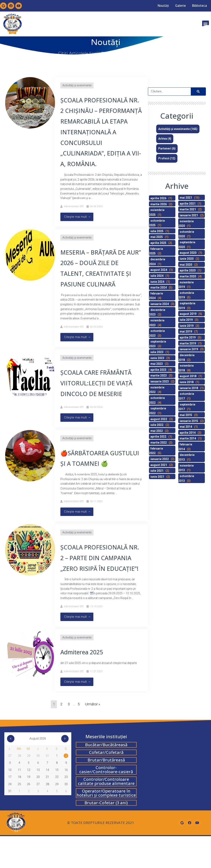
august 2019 (188, 314)
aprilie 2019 (188, 337)
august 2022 (159, 419)
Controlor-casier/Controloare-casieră (106, 801)
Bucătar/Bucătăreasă (106, 777)
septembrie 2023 (158, 344)
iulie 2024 (157, 276)
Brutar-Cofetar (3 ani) (106, 835)
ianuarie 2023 (160, 381)
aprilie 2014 (188, 433)
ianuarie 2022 (160, 459)
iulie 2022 (157, 425)
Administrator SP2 (74, 217)
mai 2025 (157, 237)
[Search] (198, 92)
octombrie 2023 (157, 333)
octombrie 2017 (186, 396)
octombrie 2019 (186, 295)
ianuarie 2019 (189, 349)
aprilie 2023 (158, 370)
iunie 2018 (187, 382)
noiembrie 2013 (186, 468)
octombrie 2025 (157, 223)
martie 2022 (159, 443)
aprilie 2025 (158, 243)
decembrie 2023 (157, 312)
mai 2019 (186, 331)
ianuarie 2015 (189, 421)
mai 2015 (186, 415)
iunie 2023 (157, 358)
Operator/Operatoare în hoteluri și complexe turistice (106, 825)
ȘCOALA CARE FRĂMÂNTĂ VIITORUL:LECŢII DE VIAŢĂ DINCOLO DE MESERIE (101, 393)
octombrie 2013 (186, 478)
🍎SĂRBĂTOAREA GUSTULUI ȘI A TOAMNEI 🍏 (99, 474)
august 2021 (159, 465)
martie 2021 (188, 209)
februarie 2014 (185, 447)
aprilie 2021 (188, 204)
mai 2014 (186, 427)
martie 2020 (188, 276)
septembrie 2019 (187, 306)
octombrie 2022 (157, 400)
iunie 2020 (187, 259)
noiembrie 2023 (157, 323)
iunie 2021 (157, 477)
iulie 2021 (157, 471)
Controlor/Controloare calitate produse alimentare (106, 813)
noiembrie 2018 (186, 368)
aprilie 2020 (188, 270)
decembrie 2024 (157, 262)
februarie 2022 (156, 451)
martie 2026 (159, 204)
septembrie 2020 (187, 245)
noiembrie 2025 (157, 212)
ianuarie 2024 (160, 304)
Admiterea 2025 (85, 684)
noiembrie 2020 (186, 224)
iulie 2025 (157, 231)
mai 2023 (157, 364)
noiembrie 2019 (186, 285)
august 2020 (188, 253)
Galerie (177, 6)
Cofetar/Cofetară (106, 784)
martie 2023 (159, 375)
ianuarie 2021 (189, 215)
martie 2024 (159, 287)
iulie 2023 (157, 352)
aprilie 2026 (158, 198)
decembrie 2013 (186, 457)
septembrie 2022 (158, 411)
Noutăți (157, 6)
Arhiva (163, 139)
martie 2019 (188, 343)
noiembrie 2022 (157, 390)
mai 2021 (186, 198)
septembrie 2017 (187, 407)
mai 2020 (186, 265)
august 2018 (188, 376)
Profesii (164, 158)
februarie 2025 (156, 251)
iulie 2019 (186, 320)
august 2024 (159, 270)
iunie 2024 (157, 282)
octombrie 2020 (186, 234)
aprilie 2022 (158, 437)
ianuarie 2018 (189, 388)
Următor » (93, 736)
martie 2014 (188, 438)
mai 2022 (157, 431)
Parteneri (165, 148)
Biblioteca (198, 6)
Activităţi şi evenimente (77, 85)
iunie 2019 (187, 326)
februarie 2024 (156, 296)
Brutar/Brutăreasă (106, 792)
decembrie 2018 (186, 358)
